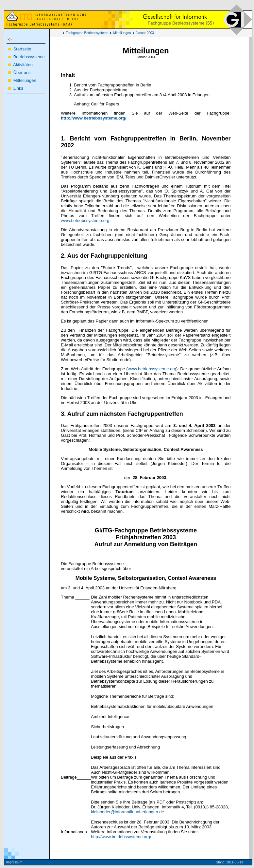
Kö (248, 862)
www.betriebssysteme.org (85, 221)
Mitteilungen (122, 33)
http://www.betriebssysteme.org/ (121, 837)
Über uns (22, 73)
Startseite (22, 49)
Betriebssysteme (29, 57)
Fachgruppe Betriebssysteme (87, 33)
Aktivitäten (23, 65)
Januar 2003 (145, 33)
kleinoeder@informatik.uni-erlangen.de (127, 812)
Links (18, 88)
